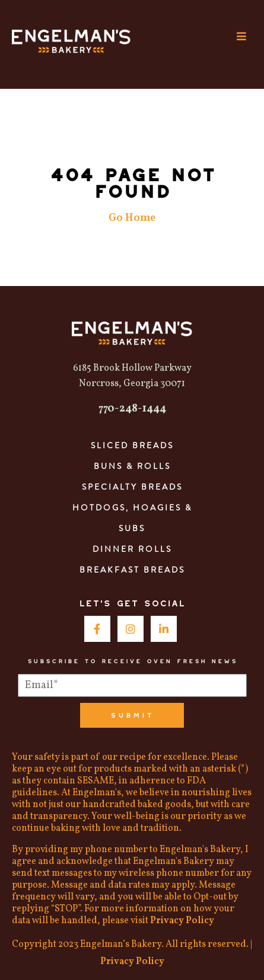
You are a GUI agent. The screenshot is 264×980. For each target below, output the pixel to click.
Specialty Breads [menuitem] (132, 487)
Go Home (132, 218)
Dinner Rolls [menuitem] (132, 549)
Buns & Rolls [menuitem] (132, 466)
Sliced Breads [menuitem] (132, 445)
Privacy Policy (182, 921)
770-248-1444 (132, 409)
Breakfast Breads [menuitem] (132, 570)
